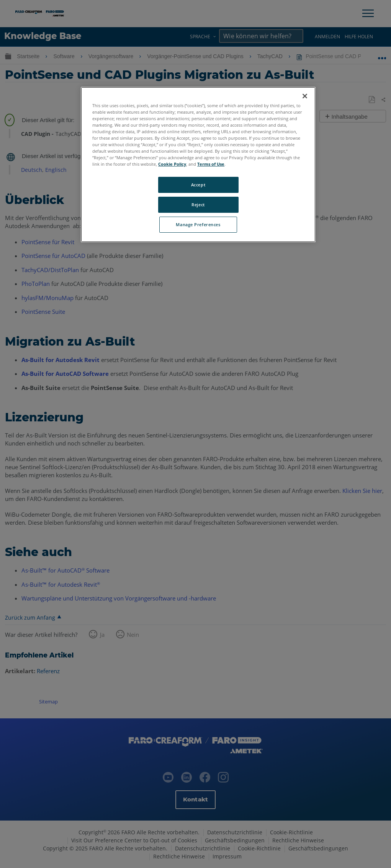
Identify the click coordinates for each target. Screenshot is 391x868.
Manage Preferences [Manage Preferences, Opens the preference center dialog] (198, 224)
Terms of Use (211, 164)
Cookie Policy (172, 164)
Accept (198, 185)
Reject (198, 205)
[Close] (305, 96)
